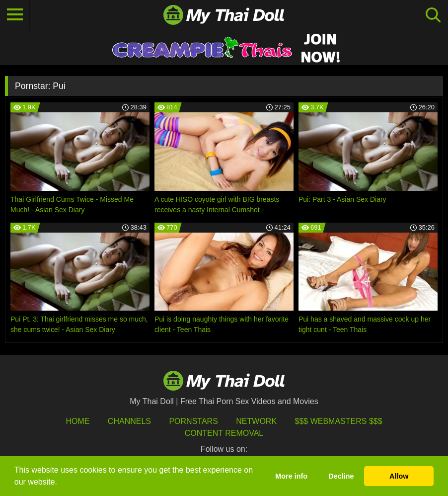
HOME (77, 421)
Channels (129, 421)
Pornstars (193, 421)
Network (256, 421)
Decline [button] (341, 476)
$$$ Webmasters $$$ (339, 421)
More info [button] (291, 476)
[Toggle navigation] (15, 15)
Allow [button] (399, 476)
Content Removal (224, 433)
